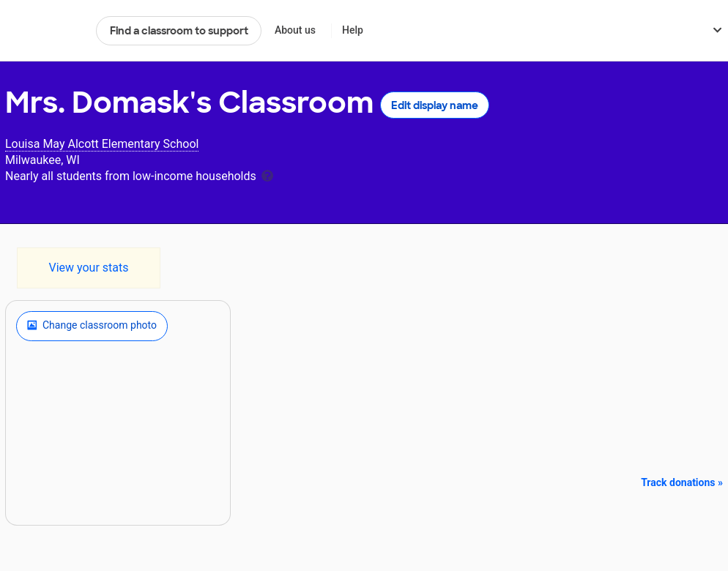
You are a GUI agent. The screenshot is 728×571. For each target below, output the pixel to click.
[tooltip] (267, 175)
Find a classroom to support (179, 31)
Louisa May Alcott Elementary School (102, 144)
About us (295, 30)
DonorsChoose (44, 31)
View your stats (88, 268)
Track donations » (682, 482)
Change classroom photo (92, 326)
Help (353, 30)
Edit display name (435, 105)
